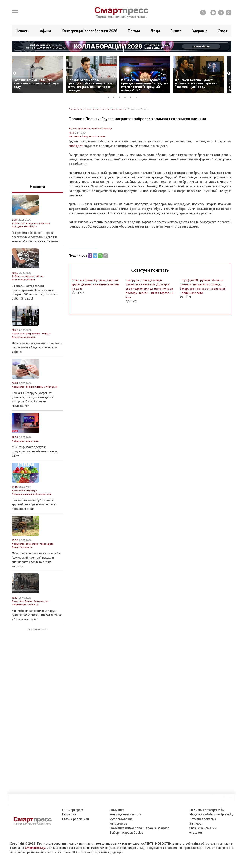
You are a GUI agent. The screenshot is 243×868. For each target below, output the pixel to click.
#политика (75, 136)
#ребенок (44, 223)
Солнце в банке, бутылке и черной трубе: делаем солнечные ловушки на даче (95, 284)
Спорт (223, 31)
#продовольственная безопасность (32, 494)
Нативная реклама (203, 819)
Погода (134, 31)
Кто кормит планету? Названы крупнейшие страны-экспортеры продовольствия (34, 504)
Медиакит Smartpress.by (207, 810)
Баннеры (195, 823)
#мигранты (88, 136)
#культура (18, 601)
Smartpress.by (35, 848)
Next (229, 73)
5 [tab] (132, 97)
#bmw (40, 276)
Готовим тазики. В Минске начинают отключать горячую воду (36, 83)
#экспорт (32, 491)
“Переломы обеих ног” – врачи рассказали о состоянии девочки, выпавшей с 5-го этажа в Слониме (35, 237)
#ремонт (31, 276)
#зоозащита (46, 544)
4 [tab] (126, 97)
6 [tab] (137, 97)
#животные (32, 544)
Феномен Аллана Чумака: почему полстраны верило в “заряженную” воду (196, 83)
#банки (30, 387)
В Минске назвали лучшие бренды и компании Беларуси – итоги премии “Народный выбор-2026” (145, 85)
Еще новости (36, 629)
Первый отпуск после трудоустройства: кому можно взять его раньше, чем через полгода (90, 85)
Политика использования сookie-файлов (139, 828)
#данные (40, 387)
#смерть (46, 334)
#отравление (33, 334)
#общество (18, 223)
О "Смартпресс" (73, 810)
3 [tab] (121, 97)
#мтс (36, 441)
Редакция (69, 814)
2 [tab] (115, 97)
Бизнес (176, 31)
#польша (100, 136)
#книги (28, 601)
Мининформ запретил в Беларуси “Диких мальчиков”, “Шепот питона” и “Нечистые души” (37, 615)
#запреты (33, 604)
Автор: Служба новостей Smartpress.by (90, 128)
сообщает (76, 146)
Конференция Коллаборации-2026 (89, 31)
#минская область (22, 547)
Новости (22, 31)
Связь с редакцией (76, 819)
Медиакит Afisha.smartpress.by (211, 814)
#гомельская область (24, 279)
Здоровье (200, 31)
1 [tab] (109, 97)
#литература (41, 601)
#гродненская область (24, 226)
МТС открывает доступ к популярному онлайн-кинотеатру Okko (35, 451)
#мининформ (19, 604)
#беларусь (52, 387)
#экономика (19, 491)
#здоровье (32, 223)
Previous (15, 73)
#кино (29, 441)
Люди (155, 31)
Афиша (45, 31)
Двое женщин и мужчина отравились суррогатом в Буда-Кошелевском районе (37, 347)
